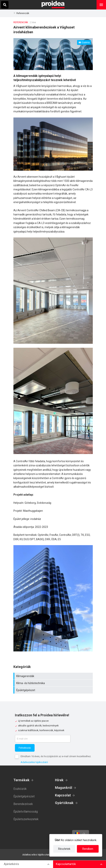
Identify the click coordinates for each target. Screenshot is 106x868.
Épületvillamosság (26, 812)
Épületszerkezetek (26, 819)
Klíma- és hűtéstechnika (54, 683)
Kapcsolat (63, 795)
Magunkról (64, 788)
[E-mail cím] (43, 739)
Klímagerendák (54, 676)
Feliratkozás (25, 748)
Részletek (64, 849)
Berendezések (23, 804)
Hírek (59, 780)
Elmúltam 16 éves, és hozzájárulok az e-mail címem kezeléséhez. (56, 756)
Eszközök (20, 789)
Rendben (88, 849)
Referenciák (23, 13)
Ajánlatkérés (11, 864)
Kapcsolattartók (66, 864)
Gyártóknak (64, 803)
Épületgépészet (54, 690)
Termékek (22, 780)
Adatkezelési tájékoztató (34, 762)
